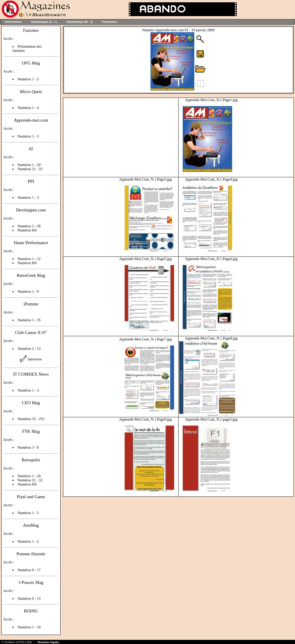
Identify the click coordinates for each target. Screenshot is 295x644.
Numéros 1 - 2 (28, 541)
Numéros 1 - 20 (29, 165)
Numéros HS (27, 230)
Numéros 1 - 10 (29, 627)
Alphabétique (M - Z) (79, 22)
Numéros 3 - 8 (28, 447)
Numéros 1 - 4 (28, 108)
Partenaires (110, 22)
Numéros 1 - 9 (28, 291)
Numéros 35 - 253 (31, 419)
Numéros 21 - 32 (30, 480)
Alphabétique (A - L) (44, 22)
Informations (13, 22)
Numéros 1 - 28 (29, 226)
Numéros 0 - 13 (29, 599)
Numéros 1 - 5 (28, 79)
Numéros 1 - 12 (29, 259)
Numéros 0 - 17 (29, 570)
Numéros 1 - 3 (28, 136)
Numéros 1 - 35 (29, 320)
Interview (35, 359)
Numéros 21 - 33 (30, 169)
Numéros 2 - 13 (29, 349)
